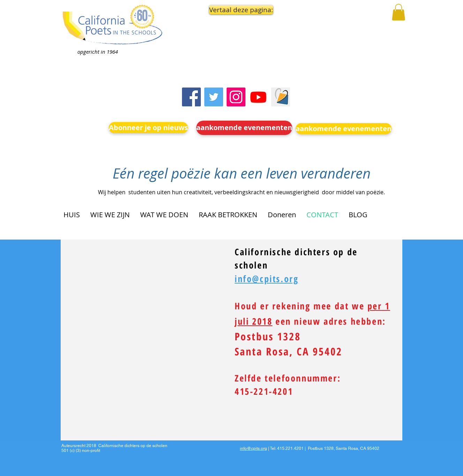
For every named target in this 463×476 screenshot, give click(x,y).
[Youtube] (258, 97)
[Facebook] (191, 97)
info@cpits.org (253, 448)
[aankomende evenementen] (244, 128)
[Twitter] (214, 97)
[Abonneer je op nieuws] (148, 128)
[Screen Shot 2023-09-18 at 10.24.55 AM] (281, 97)
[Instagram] (236, 97)
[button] (239, 10)
